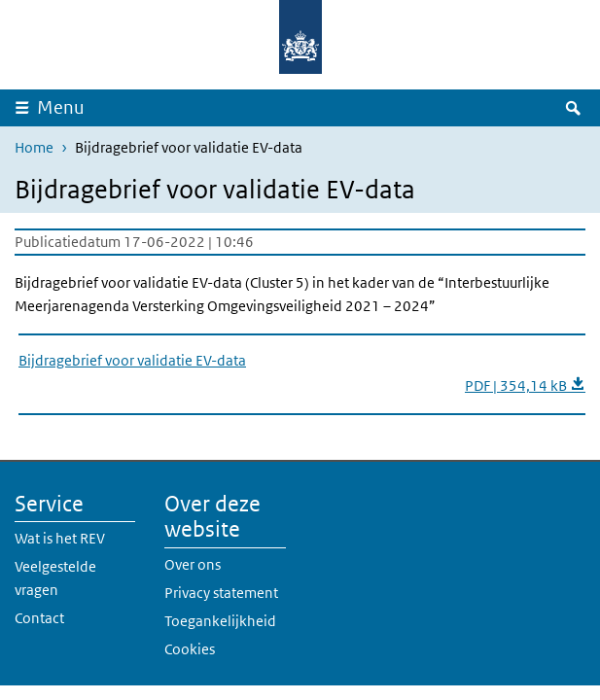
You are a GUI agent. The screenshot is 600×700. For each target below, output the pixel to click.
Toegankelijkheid (220, 621)
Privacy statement (221, 593)
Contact (39, 618)
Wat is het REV (60, 538)
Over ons (193, 564)
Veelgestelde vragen (55, 578)
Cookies (190, 649)
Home (34, 147)
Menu (61, 107)
